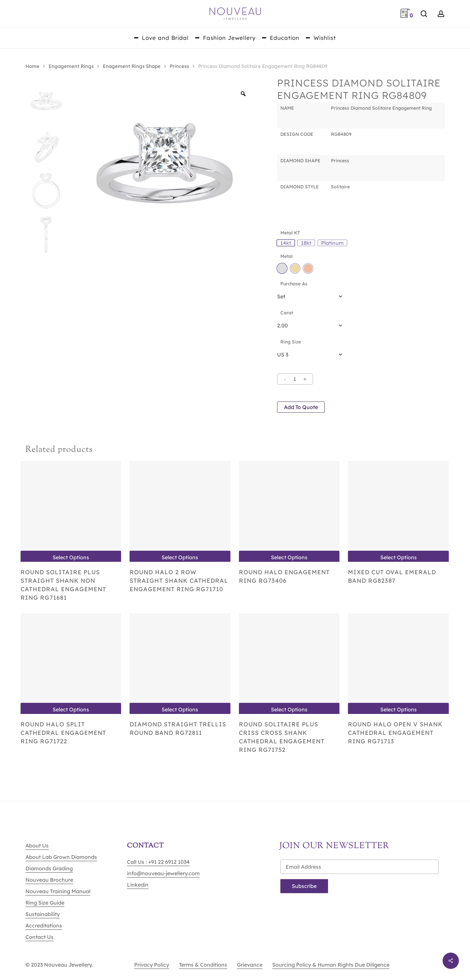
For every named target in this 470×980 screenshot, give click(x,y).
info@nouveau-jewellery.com (163, 873)
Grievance (250, 965)
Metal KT (290, 233)
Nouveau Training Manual (58, 891)
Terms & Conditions (203, 965)
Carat (287, 313)
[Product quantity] (295, 379)
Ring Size (291, 342)
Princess (179, 66)
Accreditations (44, 925)
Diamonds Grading (49, 868)
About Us (37, 846)
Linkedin (138, 885)
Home (32, 66)
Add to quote (301, 407)
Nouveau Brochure (49, 880)
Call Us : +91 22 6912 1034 (158, 862)
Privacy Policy (152, 965)
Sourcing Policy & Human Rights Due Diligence (331, 965)
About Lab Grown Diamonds (61, 857)
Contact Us (39, 937)
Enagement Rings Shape (132, 66)
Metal (287, 256)
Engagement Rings (71, 66)
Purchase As (294, 284)
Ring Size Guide (45, 903)
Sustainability (43, 914)
